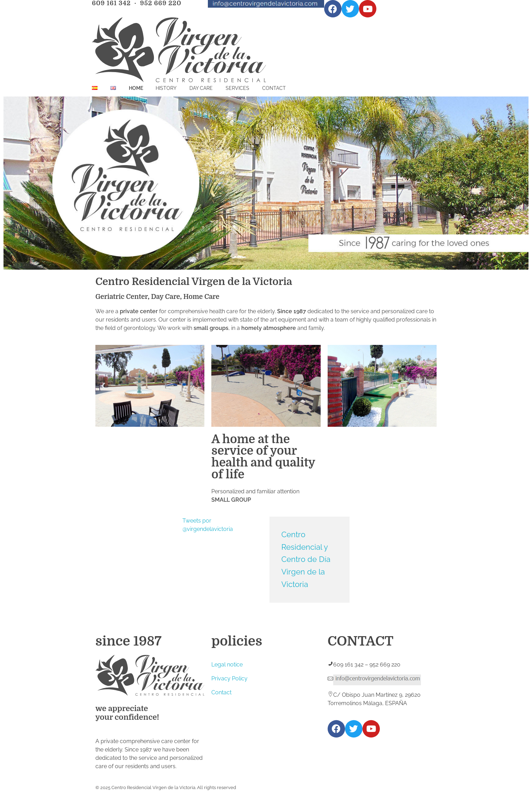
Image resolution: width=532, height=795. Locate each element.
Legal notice (227, 665)
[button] (103, 386)
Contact (221, 692)
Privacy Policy (229, 678)
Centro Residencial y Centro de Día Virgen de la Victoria (306, 559)
